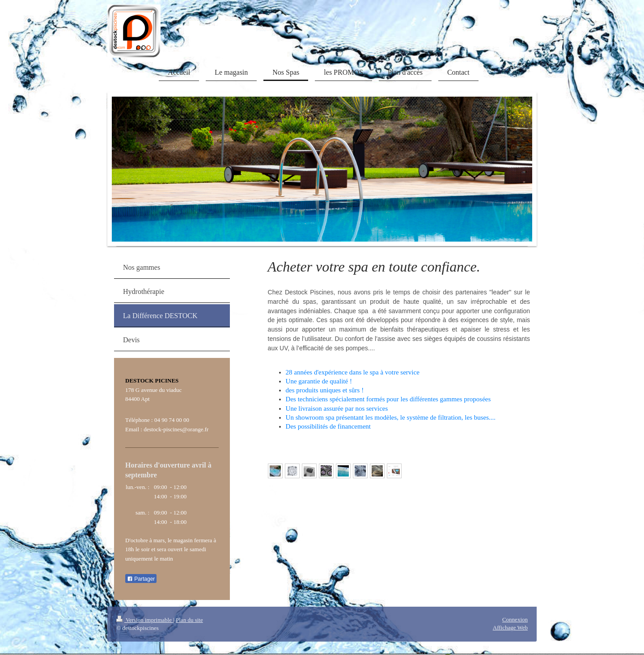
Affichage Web (510, 627)
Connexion (515, 619)
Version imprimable (145, 620)
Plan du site (189, 620)
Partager (141, 579)
